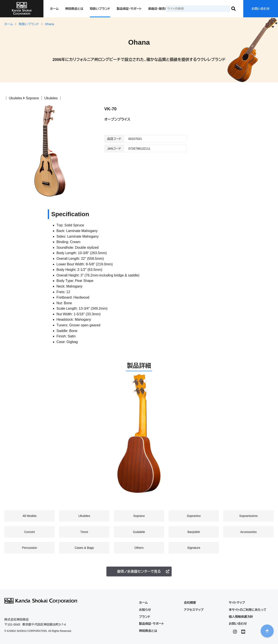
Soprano (32, 98)
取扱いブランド (100, 9)
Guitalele (139, 532)
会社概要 (190, 603)
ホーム (54, 9)
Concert (29, 532)
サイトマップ (237, 603)
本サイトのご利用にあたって (248, 610)
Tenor (84, 532)
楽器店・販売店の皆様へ (164, 9)
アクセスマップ (194, 610)
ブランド (145, 617)
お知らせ (145, 610)
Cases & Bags (84, 548)
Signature (194, 548)
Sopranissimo (249, 516)
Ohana (50, 24)
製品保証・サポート (129, 9)
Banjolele (194, 532)
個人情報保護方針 (241, 617)
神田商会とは (74, 9)
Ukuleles (15, 98)
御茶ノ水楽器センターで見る (143, 571)
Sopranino (194, 516)
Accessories (248, 532)
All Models (30, 516)
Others (139, 548)
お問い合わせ (261, 9)
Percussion (29, 548)
